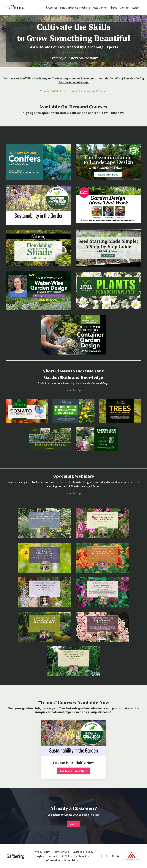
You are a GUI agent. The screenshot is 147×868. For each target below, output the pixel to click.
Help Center (100, 8)
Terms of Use (61, 852)
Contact (125, 8)
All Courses (51, 8)
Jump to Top (74, 390)
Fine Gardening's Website (75, 8)
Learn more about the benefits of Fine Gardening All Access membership (101, 80)
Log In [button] (73, 824)
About (113, 8)
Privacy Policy (42, 852)
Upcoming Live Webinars (92, 91)
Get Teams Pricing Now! (74, 771)
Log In (136, 8)
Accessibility (71, 861)
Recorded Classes (57, 91)
